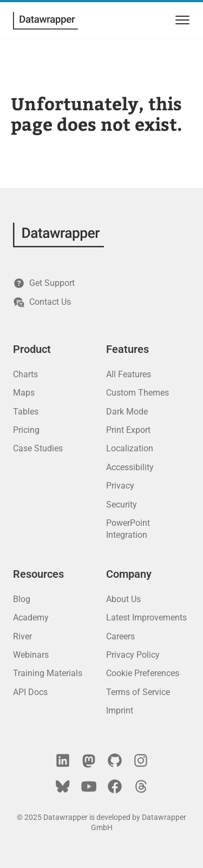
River (22, 636)
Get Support (44, 283)
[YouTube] (89, 786)
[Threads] (141, 786)
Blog (22, 599)
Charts (25, 374)
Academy (31, 617)
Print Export (128, 430)
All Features (129, 374)
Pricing (26, 430)
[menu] (181, 20)
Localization (130, 448)
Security (122, 505)
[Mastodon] (89, 760)
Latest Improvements (146, 617)
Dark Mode (127, 412)
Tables (26, 412)
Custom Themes (137, 393)
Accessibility (130, 467)
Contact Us (42, 302)
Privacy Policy (133, 655)
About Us (123, 599)
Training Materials (48, 673)
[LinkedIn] (63, 760)
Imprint (120, 710)
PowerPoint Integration (128, 529)
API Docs (30, 692)
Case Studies (38, 448)
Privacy (120, 486)
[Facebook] (115, 786)
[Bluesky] (63, 786)
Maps (24, 393)
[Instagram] (141, 760)
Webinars (31, 655)
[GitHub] (115, 760)
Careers (120, 636)
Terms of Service (138, 692)
